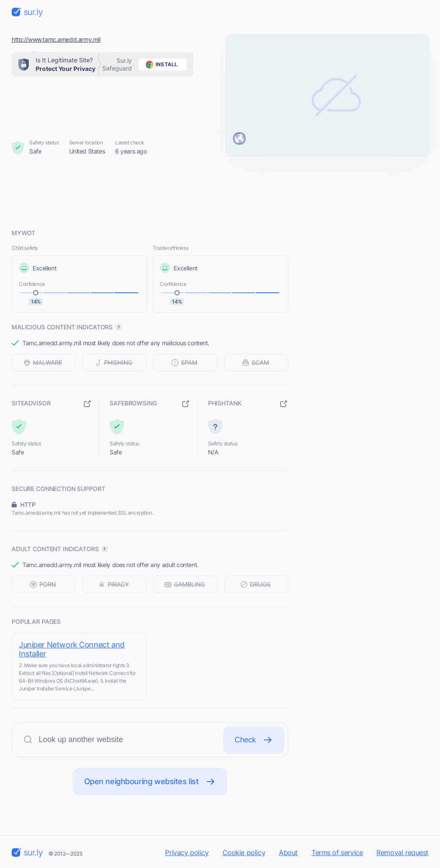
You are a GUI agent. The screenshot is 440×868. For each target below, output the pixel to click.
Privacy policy (187, 853)
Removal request (402, 853)
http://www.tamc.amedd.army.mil (56, 39)
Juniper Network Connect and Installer (72, 649)
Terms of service (337, 853)
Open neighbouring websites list (150, 782)
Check (254, 740)
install (160, 64)
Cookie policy (244, 853)
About (288, 853)
